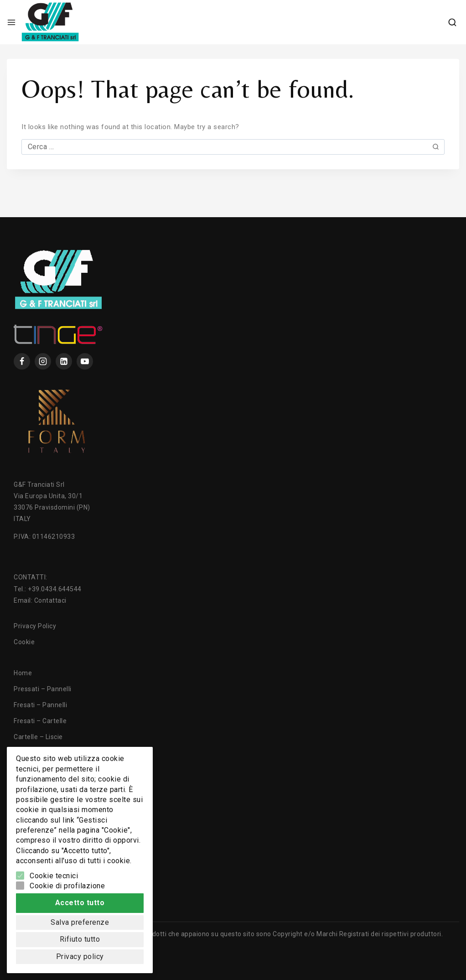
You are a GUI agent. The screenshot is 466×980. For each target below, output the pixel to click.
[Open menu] (11, 22)
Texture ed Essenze (44, 801)
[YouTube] (85, 361)
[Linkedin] (64, 361)
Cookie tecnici (54, 869)
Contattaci (50, 600)
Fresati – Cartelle (40, 721)
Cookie (24, 642)
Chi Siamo (29, 817)
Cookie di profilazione (67, 879)
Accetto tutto (80, 897)
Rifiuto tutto (80, 936)
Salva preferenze (80, 918)
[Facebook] (22, 361)
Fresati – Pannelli (40, 705)
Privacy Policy (35, 626)
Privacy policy (80, 955)
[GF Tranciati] (50, 22)
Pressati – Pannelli (43, 689)
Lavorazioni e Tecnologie (52, 785)
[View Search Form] (452, 22)
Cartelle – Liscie (38, 737)
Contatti (26, 833)
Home (23, 673)
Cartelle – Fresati (40, 753)
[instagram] (43, 361)
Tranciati (27, 769)
